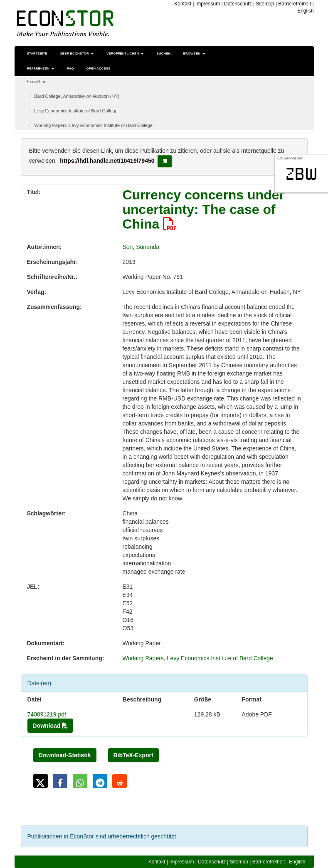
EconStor (36, 82)
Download (51, 726)
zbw (302, 174)
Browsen (194, 53)
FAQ (70, 68)
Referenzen (41, 68)
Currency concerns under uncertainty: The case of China (203, 209)
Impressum (208, 4)
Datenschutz (238, 4)
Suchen (163, 53)
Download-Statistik (65, 755)
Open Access (98, 68)
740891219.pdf (47, 714)
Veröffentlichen (125, 53)
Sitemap (265, 4)
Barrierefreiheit (295, 4)
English (305, 11)
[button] (41, 781)
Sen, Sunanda (141, 247)
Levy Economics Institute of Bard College (76, 111)
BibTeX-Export (133, 755)
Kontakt (183, 4)
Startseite (37, 53)
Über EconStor (77, 53)
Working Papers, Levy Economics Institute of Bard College (93, 125)
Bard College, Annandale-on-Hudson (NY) (77, 96)
